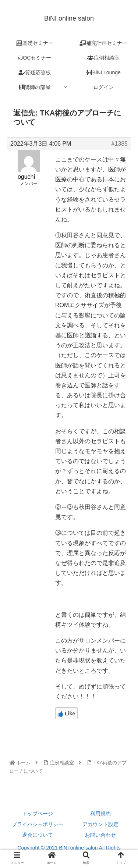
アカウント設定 (100, 824)
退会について (38, 835)
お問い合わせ (100, 835)
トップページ (38, 814)
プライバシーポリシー (38, 824)
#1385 (120, 144)
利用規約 (100, 814)
